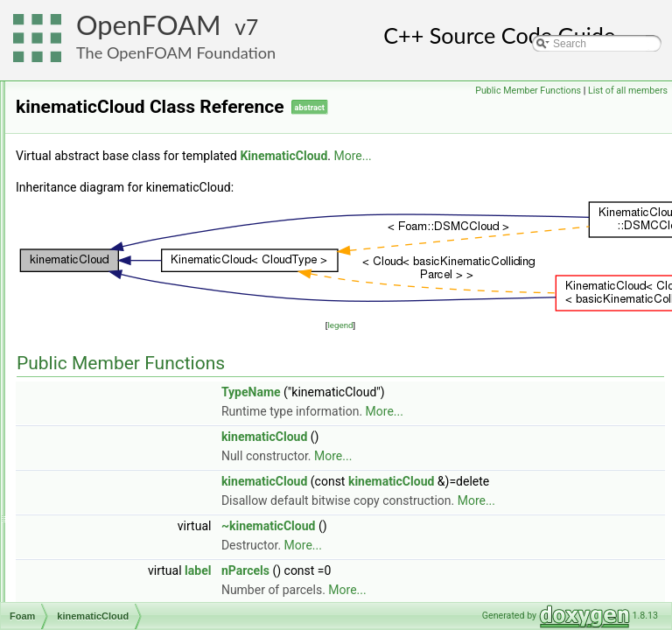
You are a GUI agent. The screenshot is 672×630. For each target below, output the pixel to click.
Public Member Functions (528, 91)
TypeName (470, 416)
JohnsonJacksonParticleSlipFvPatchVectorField (182, 178)
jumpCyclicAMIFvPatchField (137, 255)
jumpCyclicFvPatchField (128, 274)
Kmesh (88, 486)
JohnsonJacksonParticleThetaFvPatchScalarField (187, 197)
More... (571, 180)
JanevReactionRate (118, 139)
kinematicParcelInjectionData (140, 428)
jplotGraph (96, 216)
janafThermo (101, 120)
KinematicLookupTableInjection (144, 389)
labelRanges (101, 601)
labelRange (98, 582)
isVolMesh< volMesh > (124, 81)
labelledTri (96, 563)
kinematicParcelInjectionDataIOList (153, 447)
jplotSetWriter (103, 235)
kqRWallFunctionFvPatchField (142, 524)
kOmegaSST (102, 505)
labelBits (91, 543)
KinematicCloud (108, 370)
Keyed (87, 312)
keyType (91, 332)
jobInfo (87, 158)
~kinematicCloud (487, 589)
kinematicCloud (108, 351)
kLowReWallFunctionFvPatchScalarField (166, 466)
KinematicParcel (110, 409)
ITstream (92, 101)
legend (449, 350)
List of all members (628, 91)
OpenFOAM (149, 25)
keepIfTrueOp (104, 293)
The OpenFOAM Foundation (176, 52)
